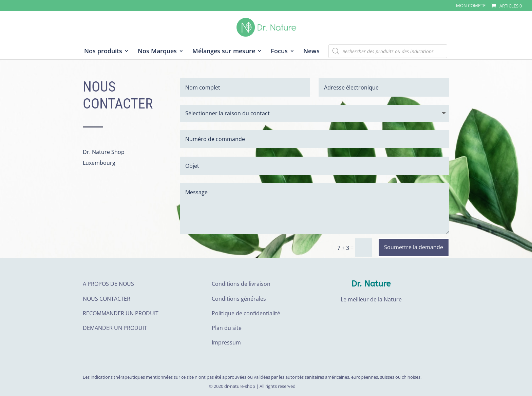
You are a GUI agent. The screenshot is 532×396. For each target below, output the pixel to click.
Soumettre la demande (414, 247)
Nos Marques (157, 52)
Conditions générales (239, 299)
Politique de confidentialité (246, 313)
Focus (279, 52)
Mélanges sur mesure (224, 52)
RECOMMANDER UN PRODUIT (121, 313)
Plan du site (227, 328)
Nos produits (103, 52)
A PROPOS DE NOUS (108, 284)
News (311, 52)
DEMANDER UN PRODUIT (115, 328)
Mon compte (471, 6)
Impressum (226, 342)
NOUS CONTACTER (107, 299)
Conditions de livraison (241, 284)
